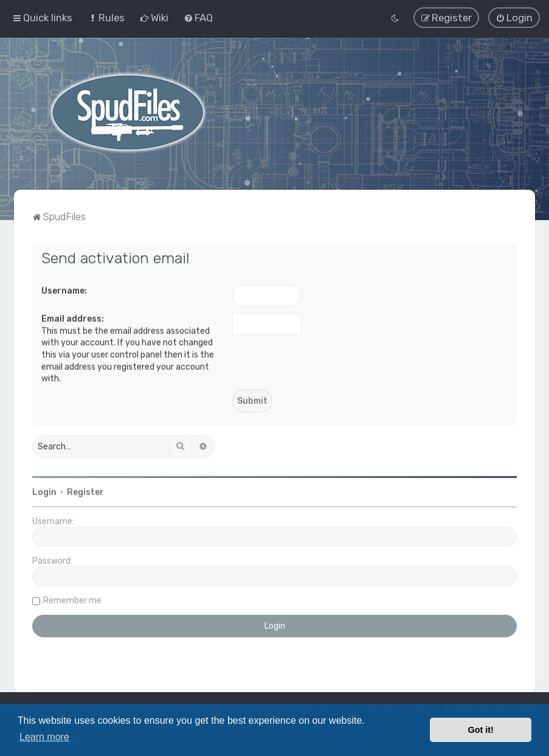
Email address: (73, 318)
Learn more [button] (44, 737)
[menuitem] (106, 18)
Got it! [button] (481, 730)
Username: (64, 290)
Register (85, 491)
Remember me (72, 599)
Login (44, 491)
